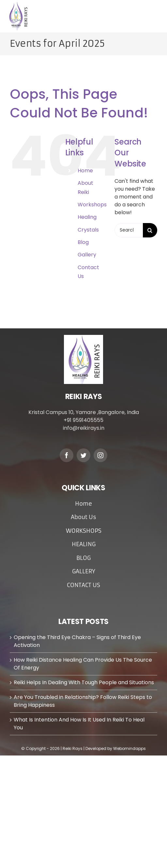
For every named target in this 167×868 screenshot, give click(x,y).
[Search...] (129, 230)
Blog (83, 242)
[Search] (150, 230)
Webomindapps (129, 748)
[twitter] (83, 455)
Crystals (88, 230)
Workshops (92, 205)
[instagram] (100, 455)
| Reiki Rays (72, 748)
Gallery (87, 255)
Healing (87, 217)
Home (85, 171)
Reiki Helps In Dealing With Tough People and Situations (84, 682)
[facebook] (67, 455)
